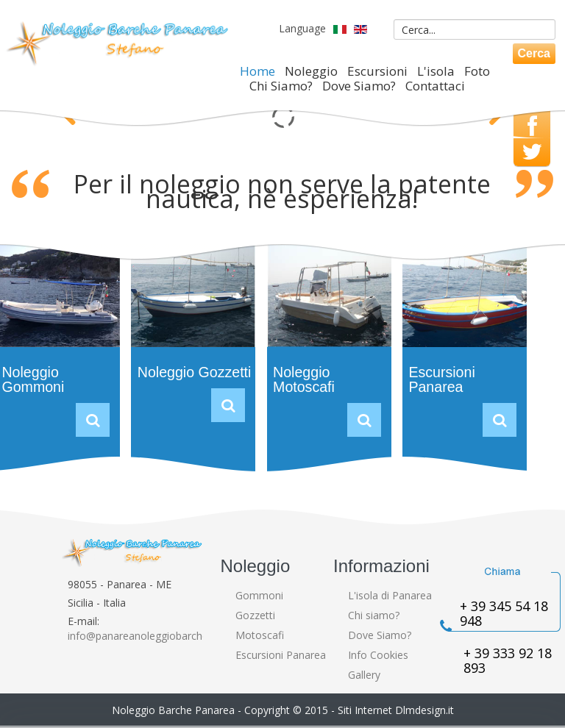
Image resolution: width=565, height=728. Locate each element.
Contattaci (435, 86)
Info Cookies (378, 655)
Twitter (532, 152)
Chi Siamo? (281, 86)
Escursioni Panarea (441, 379)
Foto (477, 71)
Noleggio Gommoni (33, 379)
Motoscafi (260, 635)
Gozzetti (255, 615)
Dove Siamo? (359, 86)
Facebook (532, 127)
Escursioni (377, 71)
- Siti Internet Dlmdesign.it (392, 710)
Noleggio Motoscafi (304, 379)
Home (257, 71)
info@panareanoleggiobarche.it (142, 636)
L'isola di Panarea (390, 595)
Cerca (534, 53)
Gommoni (259, 595)
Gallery (364, 675)
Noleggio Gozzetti (195, 372)
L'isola (436, 71)
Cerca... (376, 16)
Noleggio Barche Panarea (173, 710)
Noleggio (311, 71)
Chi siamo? (374, 615)
